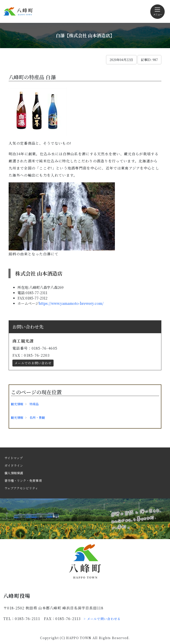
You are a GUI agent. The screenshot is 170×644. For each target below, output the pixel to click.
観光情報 (17, 404)
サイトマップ (14, 458)
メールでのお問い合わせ (33, 363)
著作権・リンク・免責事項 (23, 481)
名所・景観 (37, 418)
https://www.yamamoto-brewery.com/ (71, 303)
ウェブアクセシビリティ (21, 488)
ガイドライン (14, 465)
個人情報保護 (14, 473)
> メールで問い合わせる (102, 619)
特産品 (34, 404)
